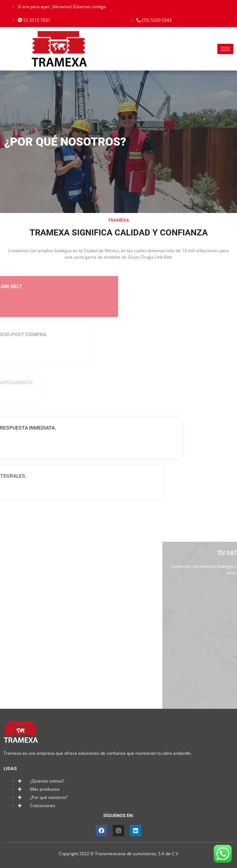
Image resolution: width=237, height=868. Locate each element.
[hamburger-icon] (225, 49)
